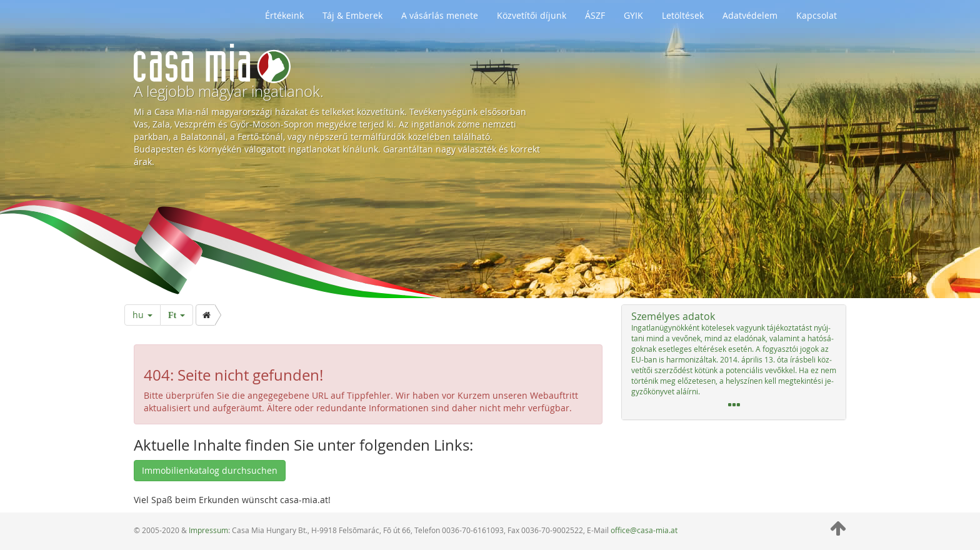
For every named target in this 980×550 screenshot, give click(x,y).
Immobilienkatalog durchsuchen (210, 470)
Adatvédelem (750, 15)
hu (142, 315)
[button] (734, 362)
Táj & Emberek (352, 15)
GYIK (633, 15)
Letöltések (683, 15)
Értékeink (284, 15)
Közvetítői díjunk (532, 15)
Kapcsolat (817, 15)
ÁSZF (595, 15)
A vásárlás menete (440, 15)
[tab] (734, 362)
